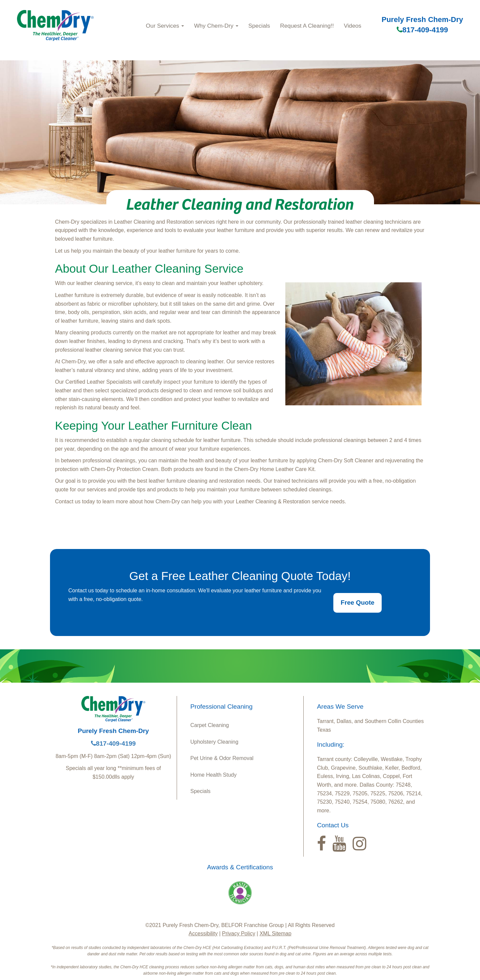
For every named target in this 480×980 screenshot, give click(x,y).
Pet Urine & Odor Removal (222, 758)
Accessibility (203, 933)
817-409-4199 (422, 30)
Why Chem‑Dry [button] (216, 26)
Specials (259, 26)
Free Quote (357, 602)
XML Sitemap (275, 933)
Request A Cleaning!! (307, 26)
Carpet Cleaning (210, 725)
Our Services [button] (165, 26)
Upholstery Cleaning (214, 742)
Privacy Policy (239, 933)
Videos (353, 26)
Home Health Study (213, 775)
